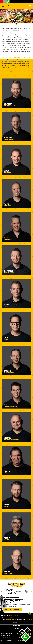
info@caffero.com (11, 619)
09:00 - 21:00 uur (13, 616)
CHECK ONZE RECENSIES (12, 609)
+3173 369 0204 (8, 618)
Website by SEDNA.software (11, 641)
